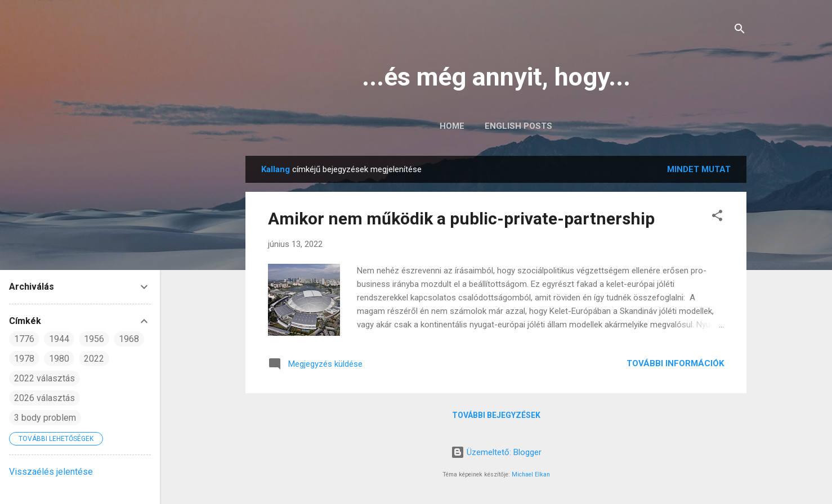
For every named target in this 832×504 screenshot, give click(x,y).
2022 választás (44, 378)
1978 (24, 359)
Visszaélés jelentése (51, 472)
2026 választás (44, 398)
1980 (59, 359)
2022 (94, 359)
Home (452, 126)
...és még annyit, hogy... (496, 77)
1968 (129, 339)
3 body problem (45, 418)
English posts (518, 126)
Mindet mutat (699, 169)
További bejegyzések (496, 415)
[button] (717, 217)
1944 (59, 339)
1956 (94, 339)
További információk (675, 363)
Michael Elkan (531, 474)
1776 (24, 339)
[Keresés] (740, 31)
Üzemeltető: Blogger (496, 452)
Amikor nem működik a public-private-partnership (461, 219)
